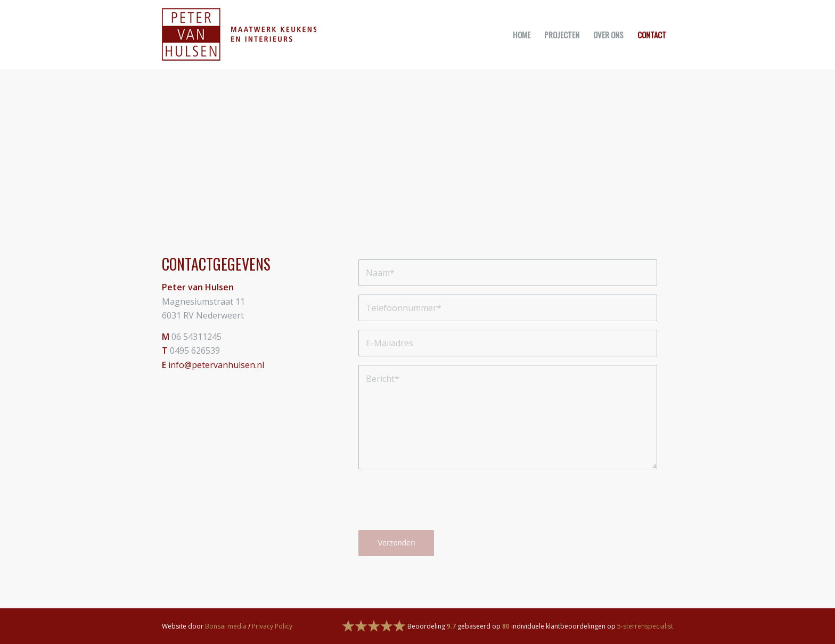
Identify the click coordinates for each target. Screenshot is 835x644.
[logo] (239, 35)
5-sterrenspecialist (645, 626)
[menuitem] (522, 35)
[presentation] (439, 504)
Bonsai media (226, 626)
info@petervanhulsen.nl (216, 365)
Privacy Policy (272, 626)
